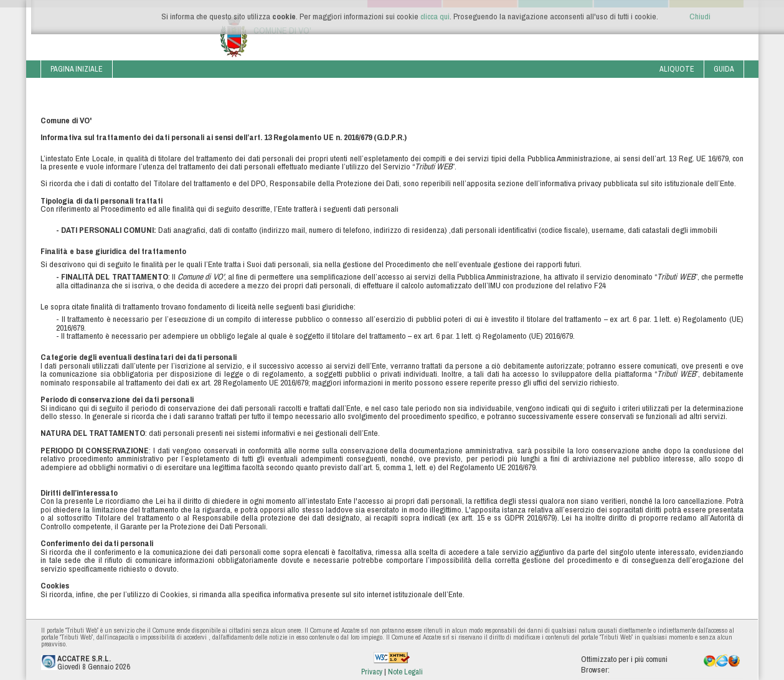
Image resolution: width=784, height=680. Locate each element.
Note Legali (405, 672)
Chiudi (700, 16)
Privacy (373, 672)
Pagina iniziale (77, 69)
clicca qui (435, 16)
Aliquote (677, 69)
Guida (724, 69)
